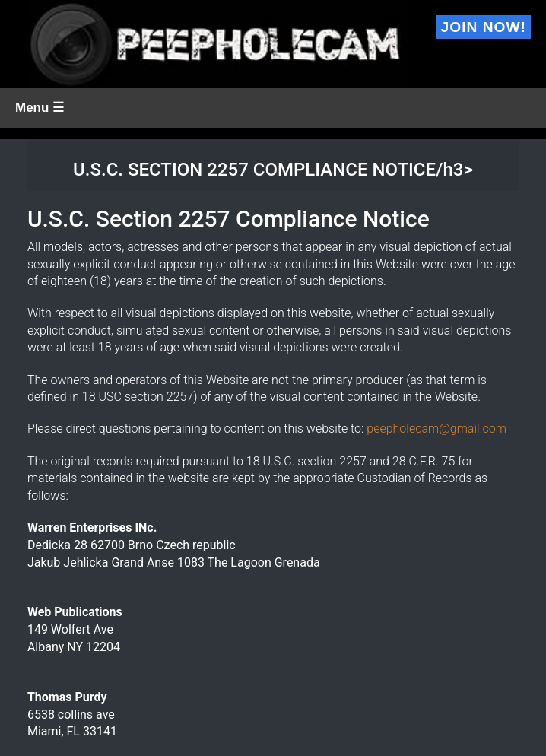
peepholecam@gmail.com (436, 429)
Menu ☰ (40, 108)
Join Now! (484, 27)
